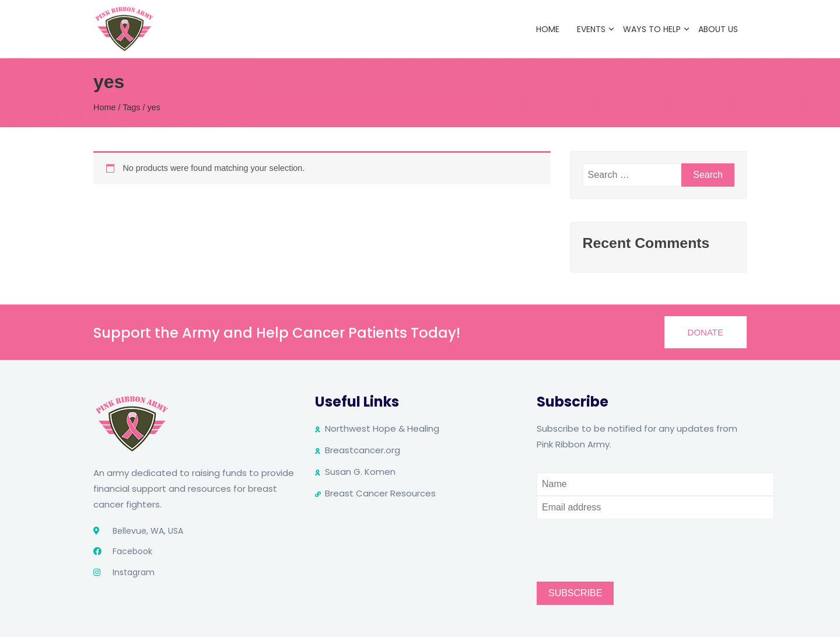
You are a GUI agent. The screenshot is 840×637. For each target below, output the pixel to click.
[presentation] (625, 542)
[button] (706, 332)
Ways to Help (652, 29)
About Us (718, 29)
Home (548, 29)
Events (591, 29)
